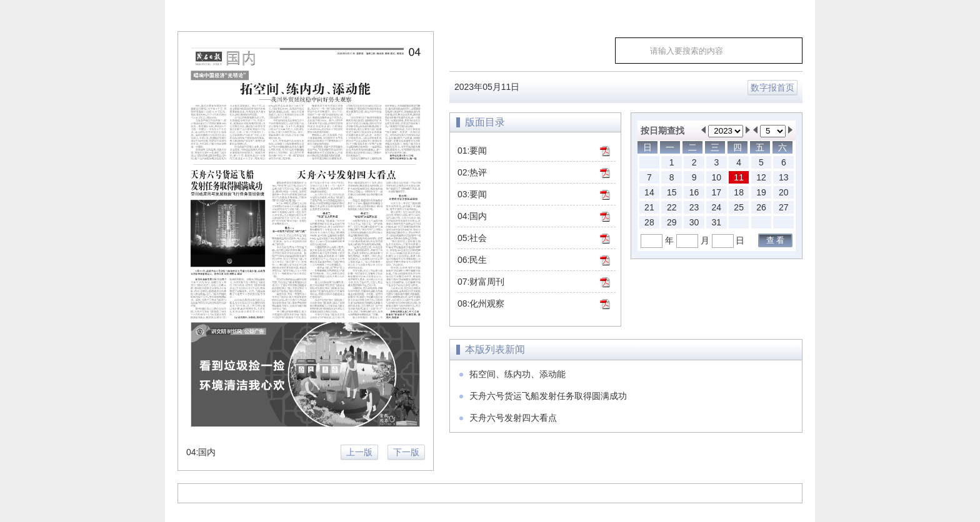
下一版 (406, 452)
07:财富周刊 (481, 282)
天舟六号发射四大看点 (513, 418)
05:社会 (472, 238)
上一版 (359, 452)
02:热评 (472, 172)
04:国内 (472, 216)
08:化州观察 (481, 303)
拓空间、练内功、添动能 (517, 374)
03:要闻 (472, 194)
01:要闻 (472, 150)
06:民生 (472, 260)
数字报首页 (772, 87)
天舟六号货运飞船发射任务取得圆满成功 (548, 396)
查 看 (776, 240)
